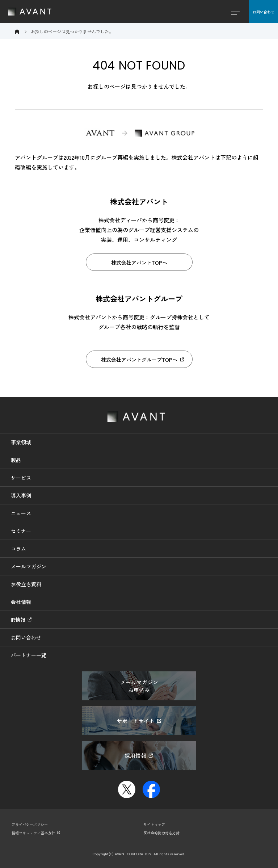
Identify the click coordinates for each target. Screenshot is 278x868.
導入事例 (21, 495)
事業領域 (21, 442)
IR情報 (18, 620)
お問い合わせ (264, 12)
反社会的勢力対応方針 (161, 833)
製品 (16, 460)
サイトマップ (154, 824)
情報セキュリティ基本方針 (33, 833)
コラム (18, 549)
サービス (21, 478)
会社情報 (21, 602)
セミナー (21, 531)
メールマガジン (29, 566)
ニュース (21, 513)
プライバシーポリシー (30, 824)
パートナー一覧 (29, 655)
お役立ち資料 (26, 584)
